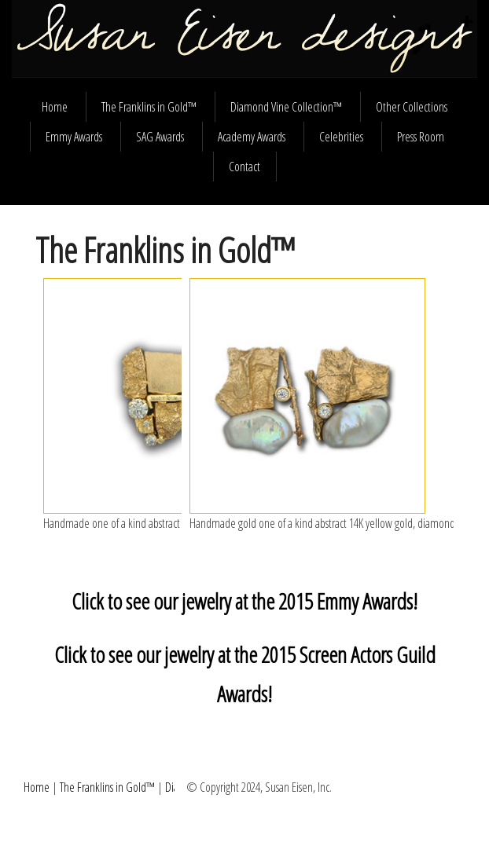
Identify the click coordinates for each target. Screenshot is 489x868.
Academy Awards (252, 137)
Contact (244, 167)
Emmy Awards (74, 137)
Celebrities (341, 137)
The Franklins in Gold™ (149, 107)
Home (55, 107)
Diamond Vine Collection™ (286, 107)
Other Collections (412, 107)
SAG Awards (160, 137)
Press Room (421, 137)
